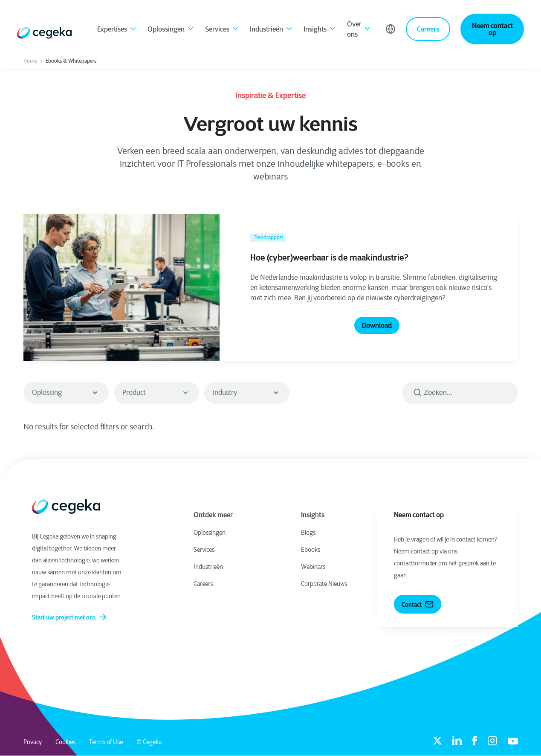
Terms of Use (106, 742)
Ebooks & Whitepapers (71, 61)
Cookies (65, 742)
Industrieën (272, 30)
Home (30, 61)
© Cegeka (149, 742)
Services (222, 30)
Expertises (117, 30)
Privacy (33, 742)
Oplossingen (171, 30)
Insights (320, 30)
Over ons (359, 29)
